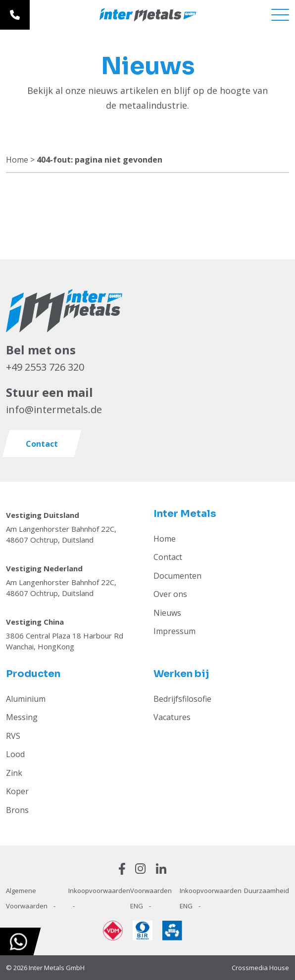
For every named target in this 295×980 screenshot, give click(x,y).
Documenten (177, 576)
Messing (22, 717)
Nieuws (167, 613)
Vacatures (172, 717)
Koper (17, 791)
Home (17, 160)
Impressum (174, 631)
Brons (17, 810)
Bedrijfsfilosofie (182, 699)
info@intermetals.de (54, 409)
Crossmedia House (260, 968)
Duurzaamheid (267, 891)
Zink (14, 773)
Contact (168, 557)
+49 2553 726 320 (45, 367)
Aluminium (26, 699)
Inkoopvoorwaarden (99, 891)
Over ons (170, 594)
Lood (15, 754)
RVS (13, 736)
